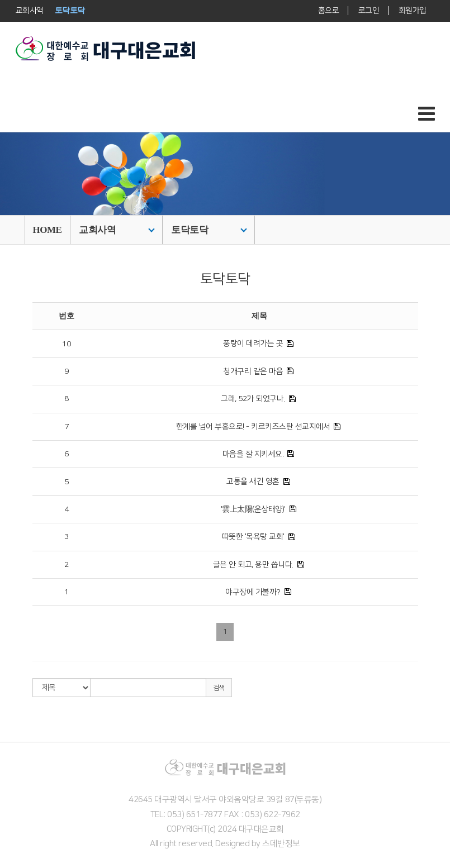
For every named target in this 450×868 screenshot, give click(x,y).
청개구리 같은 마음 (253, 371)
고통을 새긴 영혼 (253, 481)
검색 (219, 688)
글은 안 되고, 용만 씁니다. (253, 565)
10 (66, 344)
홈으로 (328, 11)
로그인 (368, 11)
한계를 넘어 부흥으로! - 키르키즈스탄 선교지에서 (253, 427)
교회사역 (117, 230)
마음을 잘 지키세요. (253, 454)
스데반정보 (281, 844)
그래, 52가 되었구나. (253, 399)
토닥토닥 (209, 230)
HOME (48, 230)
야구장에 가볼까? (253, 592)
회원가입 (412, 11)
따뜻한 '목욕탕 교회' (253, 537)
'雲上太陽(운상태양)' (253, 509)
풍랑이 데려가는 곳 (253, 344)
